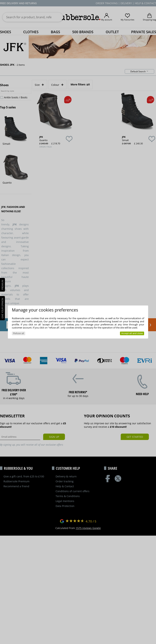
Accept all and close (132, 333)
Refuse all (19, 333)
